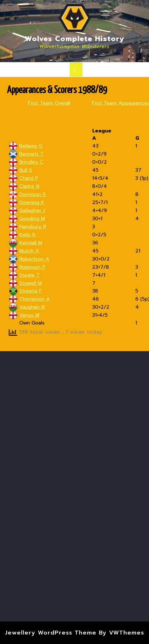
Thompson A (35, 299)
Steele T (30, 275)
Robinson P (32, 267)
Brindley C (31, 162)
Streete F (31, 291)
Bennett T (32, 154)
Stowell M (31, 283)
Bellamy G (31, 146)
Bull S (26, 170)
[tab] (76, 70)
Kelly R (27, 235)
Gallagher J (32, 211)
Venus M (29, 315)
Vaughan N (32, 307)
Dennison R (33, 194)
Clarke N (29, 186)
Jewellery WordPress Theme (51, 633)
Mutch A (29, 251)
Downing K (32, 202)
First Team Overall (49, 103)
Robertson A (34, 259)
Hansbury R (33, 227)
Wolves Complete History (75, 39)
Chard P (29, 178)
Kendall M (31, 243)
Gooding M (32, 219)
